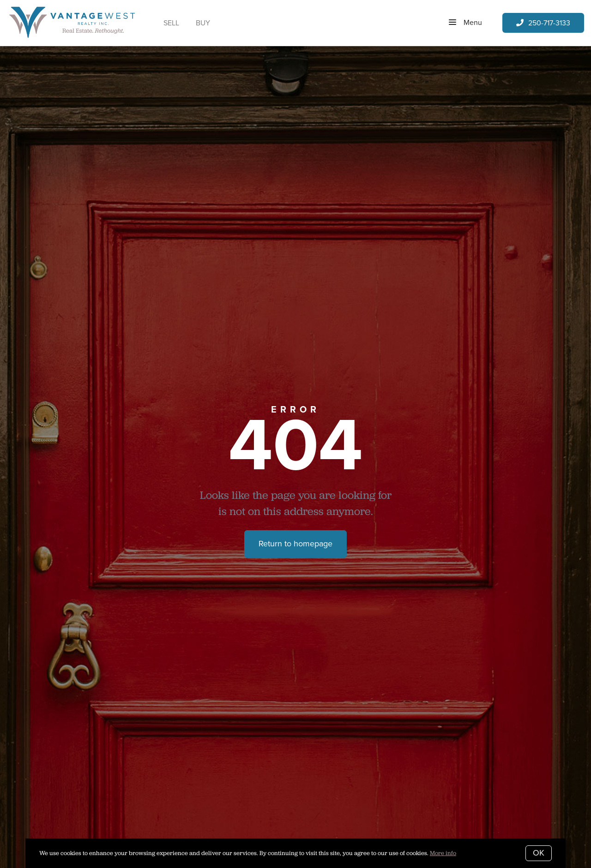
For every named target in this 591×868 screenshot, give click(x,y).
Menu (465, 23)
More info (443, 853)
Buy (203, 23)
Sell (171, 23)
